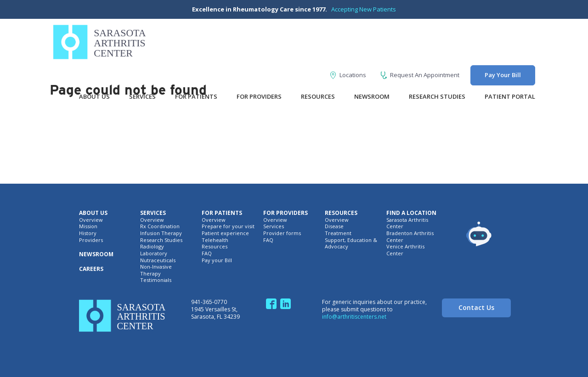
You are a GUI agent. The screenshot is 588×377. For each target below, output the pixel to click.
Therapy (150, 274)
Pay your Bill (217, 260)
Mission (88, 226)
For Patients (196, 97)
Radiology (152, 247)
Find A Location (411, 213)
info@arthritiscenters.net (354, 317)
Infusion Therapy (161, 233)
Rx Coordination (160, 226)
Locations (348, 75)
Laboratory (154, 253)
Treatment (338, 233)
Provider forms (282, 233)
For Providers (259, 97)
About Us (94, 97)
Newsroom (372, 97)
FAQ (207, 253)
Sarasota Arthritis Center (407, 223)
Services (142, 97)
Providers (91, 240)
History (88, 233)
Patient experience (225, 233)
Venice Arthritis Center (405, 250)
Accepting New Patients (364, 9)
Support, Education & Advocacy (351, 244)
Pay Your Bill (503, 75)
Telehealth (215, 240)
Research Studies (437, 97)
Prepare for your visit (228, 226)
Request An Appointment (420, 75)
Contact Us (476, 307)
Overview (91, 220)
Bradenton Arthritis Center (410, 237)
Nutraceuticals (158, 260)
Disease (334, 226)
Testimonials (156, 280)
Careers (91, 269)
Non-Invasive (156, 267)
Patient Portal (510, 97)
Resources (318, 97)
